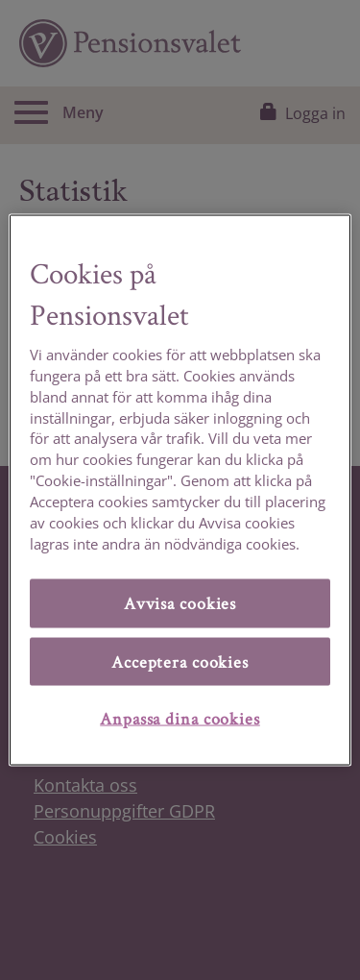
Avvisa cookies (180, 603)
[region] (180, 490)
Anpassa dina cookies (180, 718)
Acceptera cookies (180, 661)
